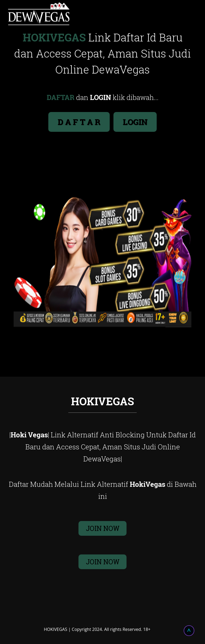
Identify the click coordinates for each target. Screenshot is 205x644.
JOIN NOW (103, 528)
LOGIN (135, 122)
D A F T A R (79, 122)
